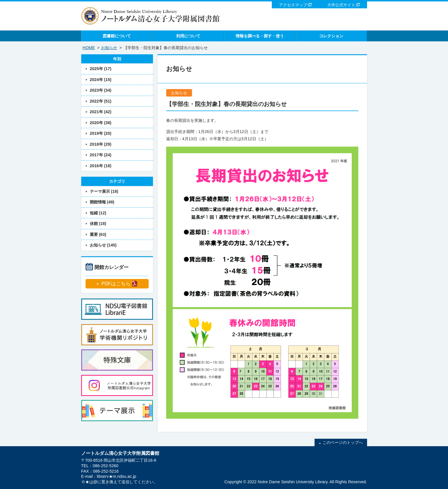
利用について (188, 36)
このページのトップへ (343, 442)
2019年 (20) (101, 133)
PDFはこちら (116, 284)
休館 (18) (98, 224)
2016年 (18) (101, 166)
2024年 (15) (101, 80)
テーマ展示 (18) (104, 191)
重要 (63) (98, 234)
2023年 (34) (101, 90)
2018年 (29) (101, 144)
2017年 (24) (101, 155)
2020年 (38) (101, 123)
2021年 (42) (101, 112)
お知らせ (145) (103, 245)
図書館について (117, 36)
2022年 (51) (101, 101)
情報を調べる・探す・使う (260, 36)
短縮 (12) (98, 213)
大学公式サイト (341, 5)
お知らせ (109, 48)
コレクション (331, 36)
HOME (89, 48)
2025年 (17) (101, 69)
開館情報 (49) (102, 202)
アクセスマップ (293, 5)
